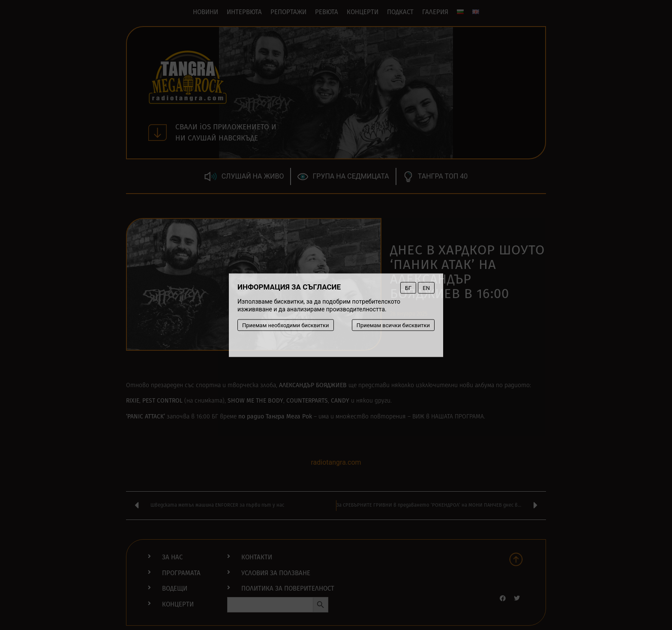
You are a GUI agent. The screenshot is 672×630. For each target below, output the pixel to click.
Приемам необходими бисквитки (286, 325)
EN (426, 288)
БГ (408, 288)
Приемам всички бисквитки (393, 325)
